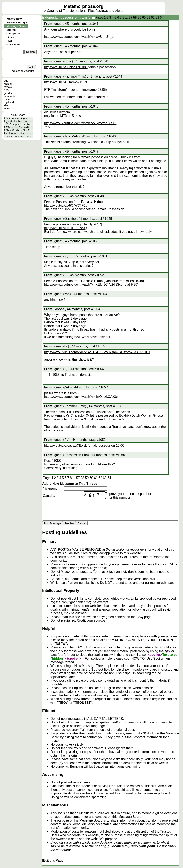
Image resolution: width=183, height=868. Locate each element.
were (7, 108)
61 (148, 18)
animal (8, 84)
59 (140, 18)
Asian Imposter (15, 133)
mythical (9, 102)
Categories (13, 33)
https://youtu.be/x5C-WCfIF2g (66, 205)
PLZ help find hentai (18, 124)
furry (6, 90)
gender (8, 93)
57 (130, 18)
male (7, 99)
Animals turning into (18, 118)
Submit (11, 30)
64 (162, 18)
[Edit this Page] (53, 861)
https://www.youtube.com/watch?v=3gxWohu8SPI (80, 123)
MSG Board (18, 115)
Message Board (17, 26)
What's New (14, 19)
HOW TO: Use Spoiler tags (151, 658)
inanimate (10, 96)
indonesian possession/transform (69, 18)
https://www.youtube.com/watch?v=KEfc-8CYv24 (80, 285)
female (8, 87)
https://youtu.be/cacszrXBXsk (65, 445)
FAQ (9, 41)
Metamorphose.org (84, 6)
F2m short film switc (18, 127)
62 (153, 18)
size (6, 105)
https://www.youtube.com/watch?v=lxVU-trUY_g (79, 37)
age (6, 81)
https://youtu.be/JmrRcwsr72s (66, 82)
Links (10, 37)
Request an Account (22, 71)
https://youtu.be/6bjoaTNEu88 (66, 67)
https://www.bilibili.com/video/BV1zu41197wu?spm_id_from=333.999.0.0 (97, 352)
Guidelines (13, 45)
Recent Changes (17, 22)
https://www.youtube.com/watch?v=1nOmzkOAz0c (81, 397)
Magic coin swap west (19, 136)
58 (135, 18)
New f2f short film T (18, 130)
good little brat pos (17, 121)
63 (157, 18)
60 (144, 18)
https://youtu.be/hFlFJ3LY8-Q (65, 228)
